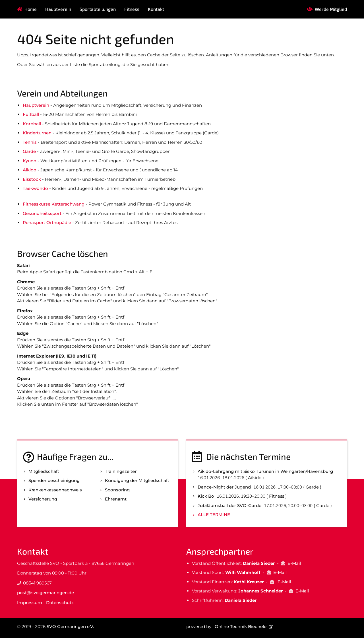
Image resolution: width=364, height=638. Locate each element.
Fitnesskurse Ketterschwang (54, 204)
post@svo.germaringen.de (45, 593)
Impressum (30, 603)
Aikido (30, 170)
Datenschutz (60, 603)
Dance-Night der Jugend (224, 487)
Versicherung (43, 499)
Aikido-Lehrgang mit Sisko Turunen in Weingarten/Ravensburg (265, 471)
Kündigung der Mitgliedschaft (137, 480)
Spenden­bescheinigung (54, 480)
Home (31, 9)
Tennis (30, 142)
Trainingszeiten (121, 471)
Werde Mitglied (331, 9)
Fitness (132, 9)
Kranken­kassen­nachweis (55, 490)
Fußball (31, 114)
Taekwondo (35, 188)
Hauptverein (58, 9)
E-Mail (294, 563)
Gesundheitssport (42, 213)
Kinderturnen (37, 133)
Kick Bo (206, 496)
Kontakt (156, 9)
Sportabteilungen (98, 9)
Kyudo (30, 161)
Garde (29, 151)
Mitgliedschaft (44, 471)
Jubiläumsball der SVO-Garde (229, 505)
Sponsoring (117, 490)
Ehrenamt (116, 499)
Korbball (32, 124)
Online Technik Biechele (241, 626)
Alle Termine (214, 515)
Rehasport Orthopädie (47, 222)
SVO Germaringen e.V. (70, 626)
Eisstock (32, 179)
